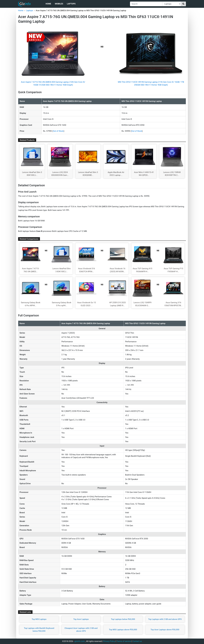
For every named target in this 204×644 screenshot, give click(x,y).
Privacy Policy (109, 641)
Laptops (71, 4)
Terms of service (124, 641)
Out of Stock (58, 131)
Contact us (137, 641)
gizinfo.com (80, 641)
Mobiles (59, 4)
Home (48, 4)
